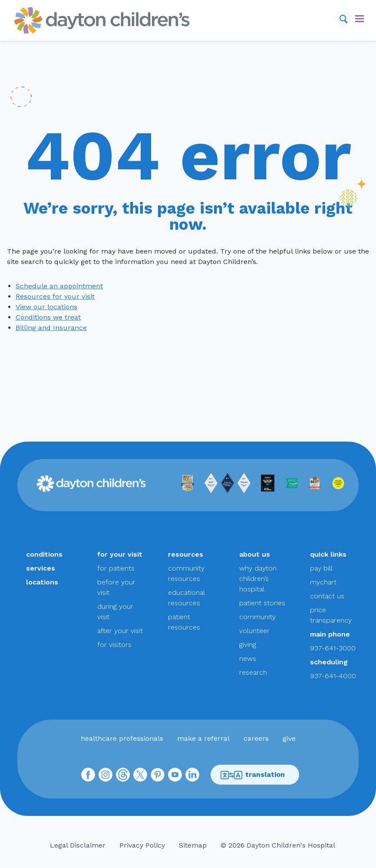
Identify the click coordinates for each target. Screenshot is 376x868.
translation (252, 775)
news (248, 658)
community (257, 617)
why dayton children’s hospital (258, 579)
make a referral (203, 738)
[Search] (343, 19)
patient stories (262, 603)
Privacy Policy (142, 845)
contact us (327, 596)
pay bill (321, 568)
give (289, 738)
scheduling (329, 662)
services (41, 568)
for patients (116, 568)
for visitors (114, 645)
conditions (44, 554)
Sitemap (193, 845)
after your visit (120, 631)
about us (255, 554)
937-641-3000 (333, 648)
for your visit (120, 554)
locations (42, 582)
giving (248, 645)
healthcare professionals (122, 738)
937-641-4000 (333, 676)
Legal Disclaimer (78, 845)
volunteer (254, 631)
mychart (323, 582)
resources (186, 554)
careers (256, 738)
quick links (328, 554)
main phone (330, 634)
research (253, 672)
